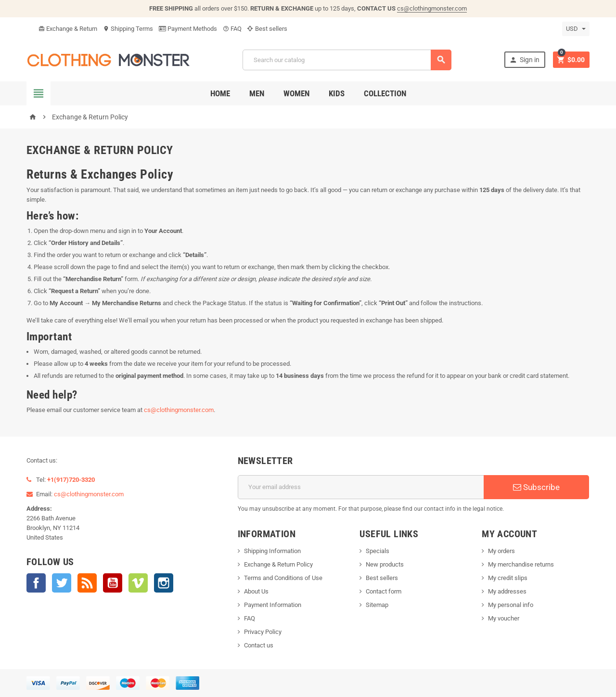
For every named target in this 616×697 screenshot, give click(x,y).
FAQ (232, 29)
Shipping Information (272, 551)
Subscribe (536, 487)
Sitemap (377, 605)
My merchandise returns (521, 564)
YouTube (113, 583)
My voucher (504, 618)
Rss (87, 583)
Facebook (36, 583)
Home (220, 93)
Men (257, 93)
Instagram (164, 583)
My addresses (507, 591)
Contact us (259, 645)
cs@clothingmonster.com (432, 8)
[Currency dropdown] (576, 29)
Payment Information (273, 605)
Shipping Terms (128, 29)
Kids (337, 93)
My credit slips (508, 578)
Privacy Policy (263, 632)
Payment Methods (188, 29)
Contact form (384, 591)
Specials (378, 551)
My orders (501, 551)
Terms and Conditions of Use (283, 578)
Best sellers (267, 29)
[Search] (347, 60)
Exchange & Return (68, 29)
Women (296, 93)
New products (385, 564)
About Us (256, 591)
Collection (385, 93)
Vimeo (138, 583)
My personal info (511, 605)
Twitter (62, 583)
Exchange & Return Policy (278, 564)
